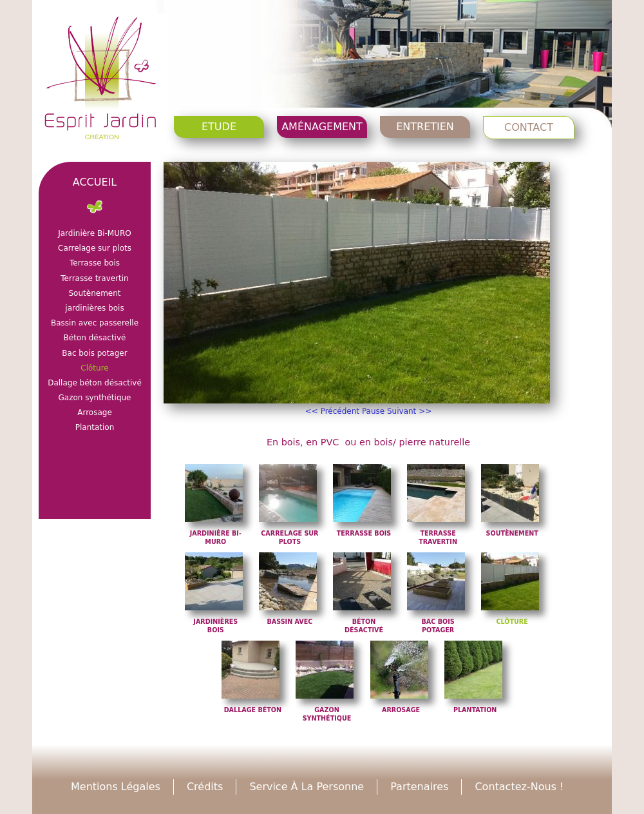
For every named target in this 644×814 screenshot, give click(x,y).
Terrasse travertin (94, 278)
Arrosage (401, 710)
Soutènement (512, 533)
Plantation (475, 710)
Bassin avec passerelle (95, 323)
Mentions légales (116, 787)
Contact (529, 127)
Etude (219, 127)
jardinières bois (94, 308)
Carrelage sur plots (95, 248)
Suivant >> (409, 411)
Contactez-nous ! (519, 787)
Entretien (425, 127)
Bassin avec (289, 622)
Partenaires (419, 787)
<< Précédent (332, 411)
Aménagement (322, 127)
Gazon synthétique (94, 398)
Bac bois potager (94, 353)
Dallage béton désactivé (95, 383)
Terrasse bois (364, 533)
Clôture (512, 622)
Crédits (205, 787)
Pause (373, 411)
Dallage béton (253, 710)
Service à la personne (307, 787)
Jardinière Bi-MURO (95, 233)
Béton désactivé (95, 338)
